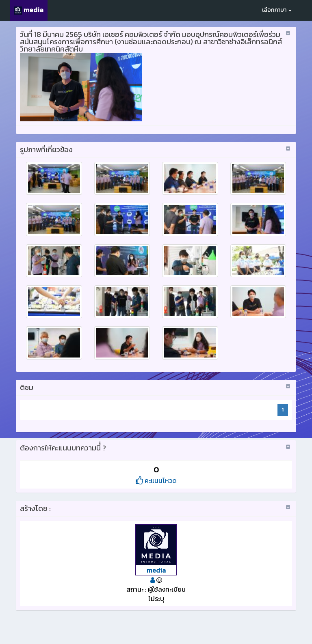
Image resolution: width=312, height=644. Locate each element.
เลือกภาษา (277, 10)
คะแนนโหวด (156, 480)
